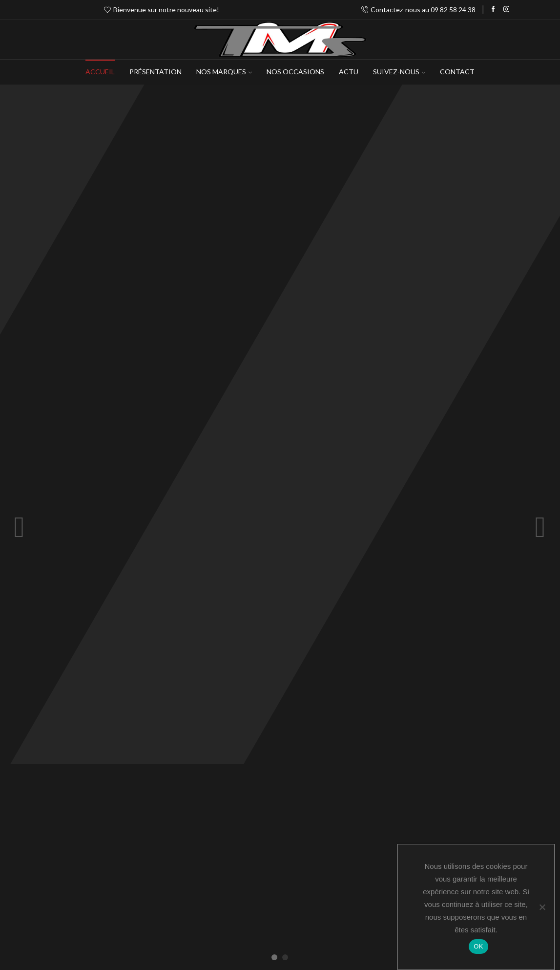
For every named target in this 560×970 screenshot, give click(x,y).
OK (478, 946)
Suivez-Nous (399, 72)
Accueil (100, 72)
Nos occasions (295, 72)
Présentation (156, 72)
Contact (457, 72)
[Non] (542, 907)
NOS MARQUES (224, 72)
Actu (349, 72)
